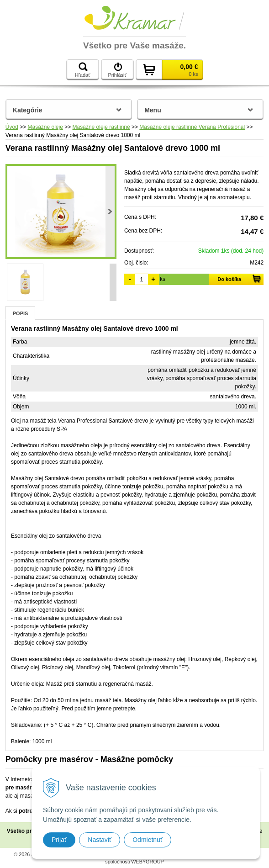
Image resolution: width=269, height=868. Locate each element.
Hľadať (83, 70)
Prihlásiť (117, 70)
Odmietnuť (148, 840)
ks (163, 279)
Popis (21, 313)
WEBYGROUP (147, 862)
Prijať (59, 840)
